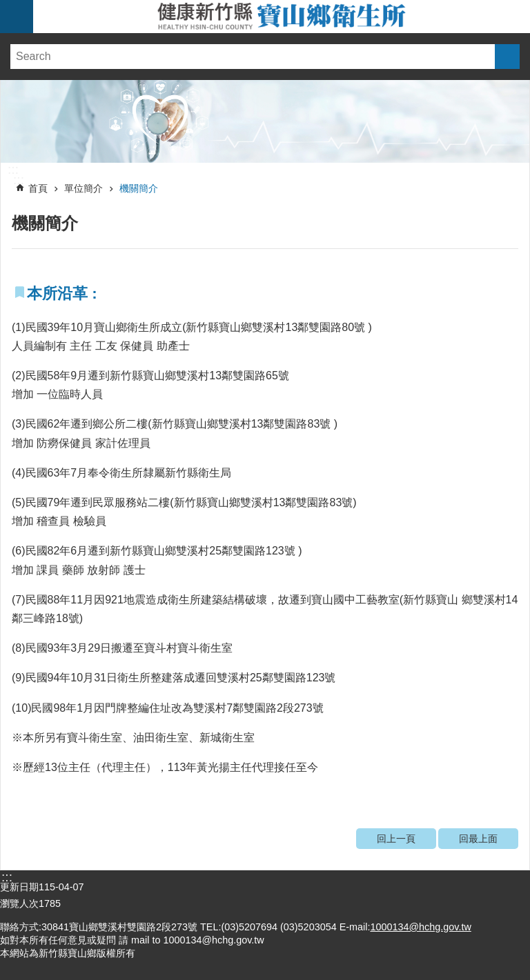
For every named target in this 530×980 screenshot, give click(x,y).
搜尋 (507, 57)
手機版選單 (17, 17)
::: (13, 170)
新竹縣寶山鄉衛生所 (282, 17)
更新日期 (19, 887)
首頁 (38, 188)
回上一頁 (396, 839)
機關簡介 (139, 188)
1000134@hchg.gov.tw (420, 927)
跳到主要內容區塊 (7, 7)
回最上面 (478, 839)
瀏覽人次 (19, 903)
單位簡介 (84, 188)
